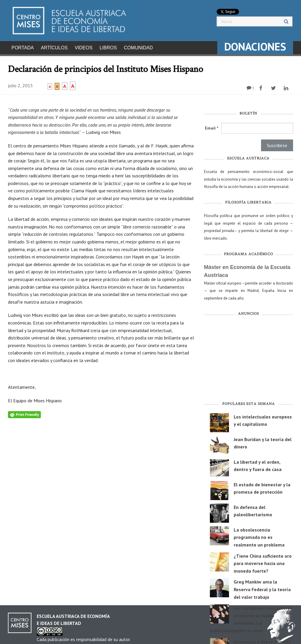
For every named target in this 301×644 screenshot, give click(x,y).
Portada (23, 48)
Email (211, 126)
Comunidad (138, 48)
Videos (83, 48)
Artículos (54, 48)
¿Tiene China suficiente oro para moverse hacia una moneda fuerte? (263, 562)
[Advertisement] (249, 358)
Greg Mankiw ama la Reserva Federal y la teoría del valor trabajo (262, 587)
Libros (108, 48)
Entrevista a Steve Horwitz (262, 640)
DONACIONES (255, 47)
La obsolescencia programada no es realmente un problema (259, 535)
